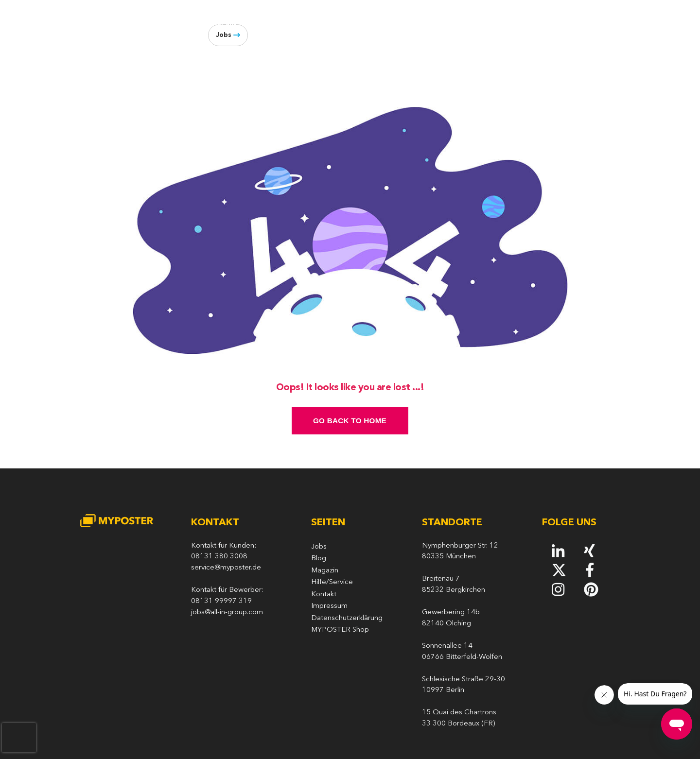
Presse (542, 24)
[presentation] (19, 738)
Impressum (329, 606)
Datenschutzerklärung (347, 618)
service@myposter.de (226, 568)
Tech (409, 24)
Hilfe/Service (332, 582)
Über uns (222, 24)
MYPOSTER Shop (340, 630)
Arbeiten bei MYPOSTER (345, 24)
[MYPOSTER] (121, 29)
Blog (569, 24)
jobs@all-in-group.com (227, 612)
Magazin (325, 571)
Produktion (451, 24)
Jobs (224, 35)
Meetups (500, 24)
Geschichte (271, 24)
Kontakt (324, 595)
